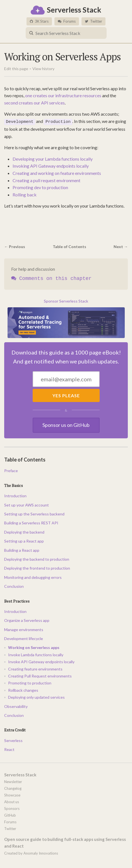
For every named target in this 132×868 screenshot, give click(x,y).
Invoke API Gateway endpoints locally (41, 661)
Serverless (13, 740)
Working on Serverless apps (34, 647)
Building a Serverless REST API (31, 522)
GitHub (10, 814)
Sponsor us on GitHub (66, 424)
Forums (67, 21)
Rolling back (25, 194)
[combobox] (66, 33)
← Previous (15, 246)
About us (12, 801)
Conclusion (14, 586)
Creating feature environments (35, 668)
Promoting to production (30, 682)
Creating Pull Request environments (40, 675)
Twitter (93, 21)
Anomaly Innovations (41, 852)
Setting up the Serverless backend (34, 513)
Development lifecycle (24, 638)
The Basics (14, 485)
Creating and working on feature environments (57, 173)
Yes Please (66, 395)
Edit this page (16, 69)
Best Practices (17, 600)
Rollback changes (23, 689)
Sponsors (12, 808)
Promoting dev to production (40, 187)
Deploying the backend (24, 531)
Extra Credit (15, 729)
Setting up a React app (24, 540)
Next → (121, 246)
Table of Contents (69, 246)
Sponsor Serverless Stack (66, 300)
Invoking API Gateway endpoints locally (51, 165)
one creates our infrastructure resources (63, 95)
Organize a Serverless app (27, 620)
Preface (11, 470)
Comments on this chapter (51, 278)
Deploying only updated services (36, 697)
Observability (16, 706)
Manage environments (24, 629)
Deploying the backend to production (37, 559)
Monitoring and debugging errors (33, 576)
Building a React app (22, 549)
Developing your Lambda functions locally (53, 158)
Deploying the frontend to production (37, 568)
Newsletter (13, 781)
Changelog (13, 788)
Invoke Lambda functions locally (36, 654)
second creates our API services (34, 103)
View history (43, 69)
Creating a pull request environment (46, 179)
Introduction (15, 495)
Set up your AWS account (27, 504)
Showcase (12, 794)
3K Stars (39, 21)
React (9, 749)
